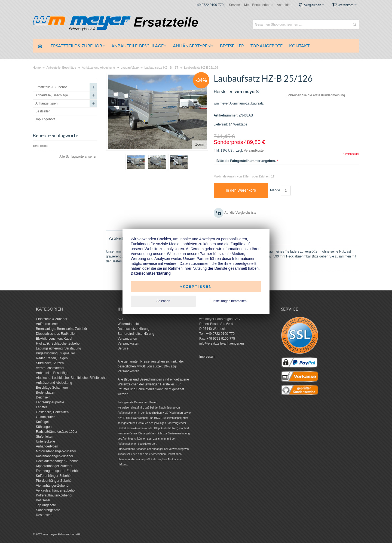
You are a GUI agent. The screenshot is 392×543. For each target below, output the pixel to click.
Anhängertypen (47, 446)
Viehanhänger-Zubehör (53, 486)
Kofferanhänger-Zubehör (54, 476)
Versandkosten (255, 151)
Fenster (42, 407)
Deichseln (43, 397)
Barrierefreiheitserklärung (136, 334)
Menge (275, 190)
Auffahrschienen (48, 324)
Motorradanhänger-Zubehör (56, 451)
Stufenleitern (45, 437)
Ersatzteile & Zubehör (52, 319)
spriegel (44, 146)
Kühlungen (44, 427)
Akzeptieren (196, 287)
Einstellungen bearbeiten (229, 301)
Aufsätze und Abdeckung (54, 383)
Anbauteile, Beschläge (52, 373)
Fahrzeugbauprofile (50, 402)
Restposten (44, 515)
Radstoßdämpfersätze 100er (57, 432)
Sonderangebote (48, 510)
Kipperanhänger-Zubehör (54, 466)
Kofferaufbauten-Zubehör (54, 495)
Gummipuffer (45, 417)
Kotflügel (42, 422)
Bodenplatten (46, 392)
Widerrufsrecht (128, 324)
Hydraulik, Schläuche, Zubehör (58, 343)
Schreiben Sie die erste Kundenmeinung (316, 95)
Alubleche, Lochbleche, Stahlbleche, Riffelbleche (71, 378)
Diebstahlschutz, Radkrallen (56, 334)
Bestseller (43, 500)
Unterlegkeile (45, 441)
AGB (121, 319)
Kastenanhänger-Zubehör (55, 456)
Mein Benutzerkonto (259, 5)
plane (36, 146)
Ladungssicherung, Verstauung (58, 348)
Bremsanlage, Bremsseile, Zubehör (62, 329)
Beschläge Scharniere (52, 388)
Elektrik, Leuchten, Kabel (54, 339)
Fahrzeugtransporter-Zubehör (57, 471)
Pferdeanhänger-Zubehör (54, 481)
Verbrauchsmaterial (50, 368)
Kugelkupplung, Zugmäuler (55, 353)
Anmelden (284, 5)
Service (234, 5)
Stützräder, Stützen (50, 363)
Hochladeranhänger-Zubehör (57, 461)
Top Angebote (46, 505)
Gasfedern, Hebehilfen (52, 412)
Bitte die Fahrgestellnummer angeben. (246, 161)
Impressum (207, 357)
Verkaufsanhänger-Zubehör (56, 490)
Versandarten (127, 339)
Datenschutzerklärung (134, 329)
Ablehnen (163, 301)
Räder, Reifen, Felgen (52, 358)
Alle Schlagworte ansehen (78, 157)
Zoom (199, 145)
